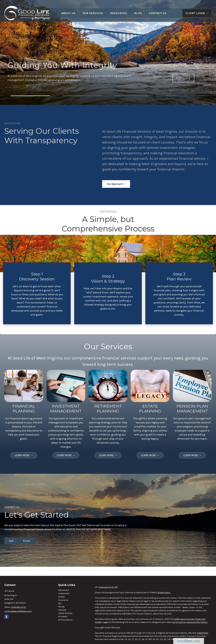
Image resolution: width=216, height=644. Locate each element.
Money (61, 607)
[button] (68, 9)
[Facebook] (6, 617)
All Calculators (65, 620)
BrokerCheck (164, 593)
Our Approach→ (116, 184)
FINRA (200, 633)
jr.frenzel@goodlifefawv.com (18, 611)
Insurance (63, 600)
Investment (64, 593)
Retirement (64, 590)
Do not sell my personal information (190, 622)
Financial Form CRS (108, 587)
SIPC (206, 633)
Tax (60, 603)
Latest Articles (65, 613)
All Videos (63, 617)
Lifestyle (62, 610)
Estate (61, 597)
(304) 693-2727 (19, 607)
